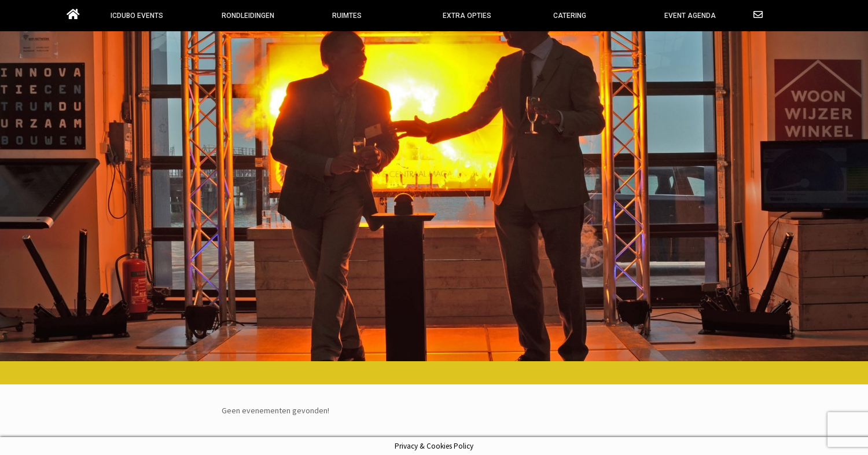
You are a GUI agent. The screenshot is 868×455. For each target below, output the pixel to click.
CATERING (570, 16)
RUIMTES (347, 16)
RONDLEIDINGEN (248, 16)
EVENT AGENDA (690, 16)
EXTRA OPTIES (467, 16)
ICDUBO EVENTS (137, 16)
